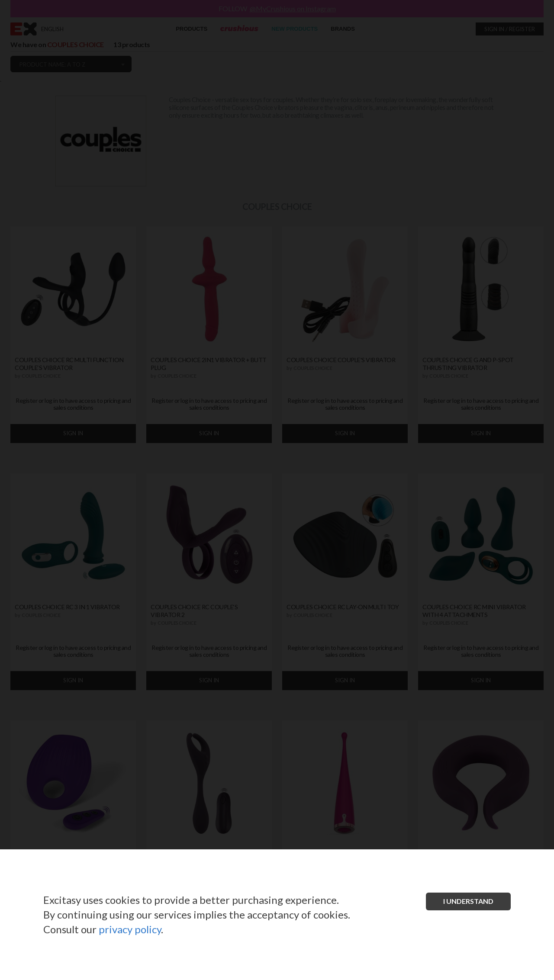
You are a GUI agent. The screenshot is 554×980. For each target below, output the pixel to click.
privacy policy (130, 929)
